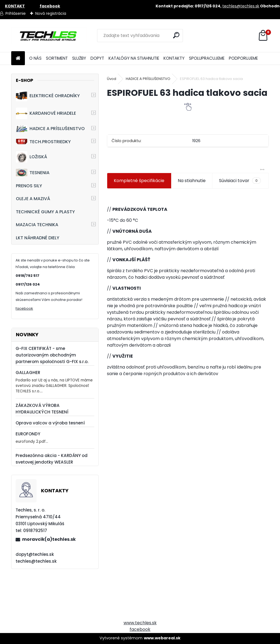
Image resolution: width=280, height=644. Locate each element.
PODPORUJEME (243, 58)
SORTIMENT (57, 58)
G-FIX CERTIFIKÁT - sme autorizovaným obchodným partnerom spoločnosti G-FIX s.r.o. (52, 355)
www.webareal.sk (162, 638)
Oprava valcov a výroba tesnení (50, 423)
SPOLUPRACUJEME (207, 58)
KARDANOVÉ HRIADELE (46, 113)
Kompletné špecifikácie (139, 181)
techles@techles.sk (241, 6)
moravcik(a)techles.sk (49, 539)
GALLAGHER (28, 373)
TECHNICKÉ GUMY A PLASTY (45, 212)
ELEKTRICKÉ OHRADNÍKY (48, 96)
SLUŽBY (79, 58)
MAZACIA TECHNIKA (37, 225)
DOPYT (97, 58)
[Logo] (49, 36)
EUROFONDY (28, 434)
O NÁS (35, 58)
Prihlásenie (16, 13)
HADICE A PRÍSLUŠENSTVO (50, 129)
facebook (24, 308)
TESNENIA (33, 172)
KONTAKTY (174, 58)
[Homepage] (18, 58)
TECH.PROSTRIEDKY (43, 142)
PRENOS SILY (29, 186)
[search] (177, 35)
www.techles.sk (140, 623)
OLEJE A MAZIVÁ (33, 199)
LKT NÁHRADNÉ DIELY (38, 238)
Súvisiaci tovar (240, 181)
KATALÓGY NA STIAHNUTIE (134, 58)
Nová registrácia (51, 13)
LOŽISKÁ (31, 157)
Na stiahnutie (192, 181)
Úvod (112, 79)
